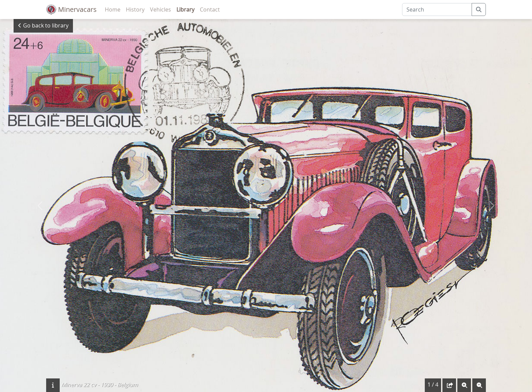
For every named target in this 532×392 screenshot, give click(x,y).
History (135, 10)
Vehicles (160, 10)
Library (185, 10)
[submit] (479, 10)
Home (113, 10)
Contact (210, 10)
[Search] (437, 10)
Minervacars (71, 10)
